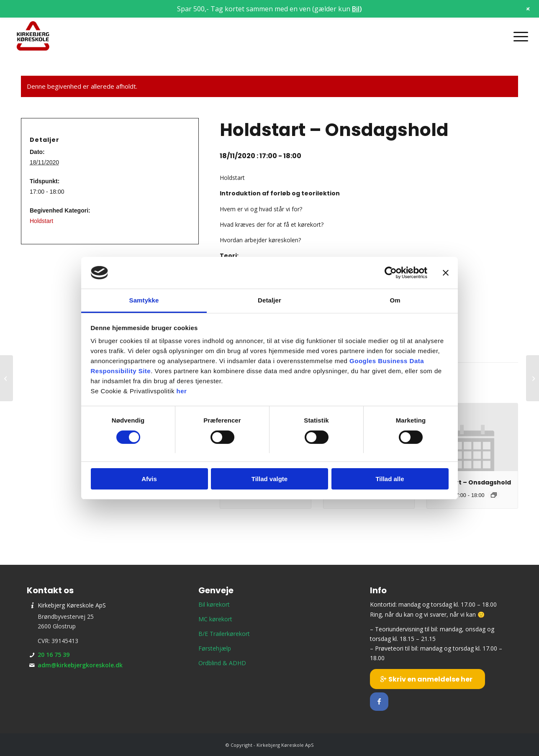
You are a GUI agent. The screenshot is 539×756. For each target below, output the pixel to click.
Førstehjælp (215, 648)
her (182, 391)
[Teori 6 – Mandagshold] (6, 378)
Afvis (149, 479)
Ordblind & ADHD (222, 663)
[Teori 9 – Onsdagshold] (533, 378)
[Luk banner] (446, 273)
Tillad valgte (269, 479)
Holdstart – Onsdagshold (471, 482)
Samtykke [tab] (144, 300)
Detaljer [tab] (269, 300)
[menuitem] (518, 36)
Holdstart (41, 221)
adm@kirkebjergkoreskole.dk (80, 665)
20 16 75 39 (54, 655)
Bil (356, 9)
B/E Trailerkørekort (224, 634)
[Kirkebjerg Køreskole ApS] (33, 36)
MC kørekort (215, 619)
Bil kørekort (214, 604)
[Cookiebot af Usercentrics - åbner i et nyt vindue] (391, 273)
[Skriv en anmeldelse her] (427, 679)
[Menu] (518, 36)
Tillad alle (390, 479)
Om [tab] (395, 300)
